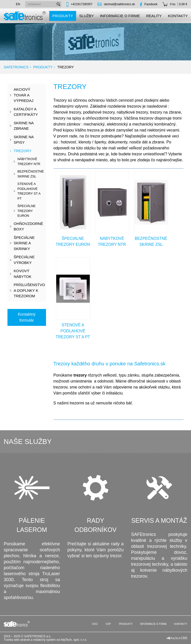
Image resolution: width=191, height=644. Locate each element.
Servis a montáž (159, 520)
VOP (108, 624)
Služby (87, 16)
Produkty (63, 16)
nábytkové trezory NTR (29, 161)
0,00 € (183, 4)
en (18, 4)
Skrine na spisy (24, 140)
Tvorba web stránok (17, 640)
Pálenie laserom (32, 525)
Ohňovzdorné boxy (28, 226)
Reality (154, 16)
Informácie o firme (120, 16)
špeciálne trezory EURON (26, 211)
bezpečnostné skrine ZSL (31, 174)
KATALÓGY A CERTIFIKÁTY (26, 112)
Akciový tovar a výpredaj (24, 95)
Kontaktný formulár (27, 317)
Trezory (23, 151)
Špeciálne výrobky (24, 260)
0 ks (173, 4)
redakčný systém (45, 640)
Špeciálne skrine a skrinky (24, 243)
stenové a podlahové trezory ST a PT (29, 191)
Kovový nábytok (23, 274)
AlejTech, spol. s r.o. (74, 640)
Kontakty (178, 16)
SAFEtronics (16, 67)
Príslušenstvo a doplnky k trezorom (29, 290)
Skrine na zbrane (24, 126)
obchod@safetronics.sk (119, 4)
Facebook (151, 4)
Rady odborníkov (95, 525)
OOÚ (95, 624)
